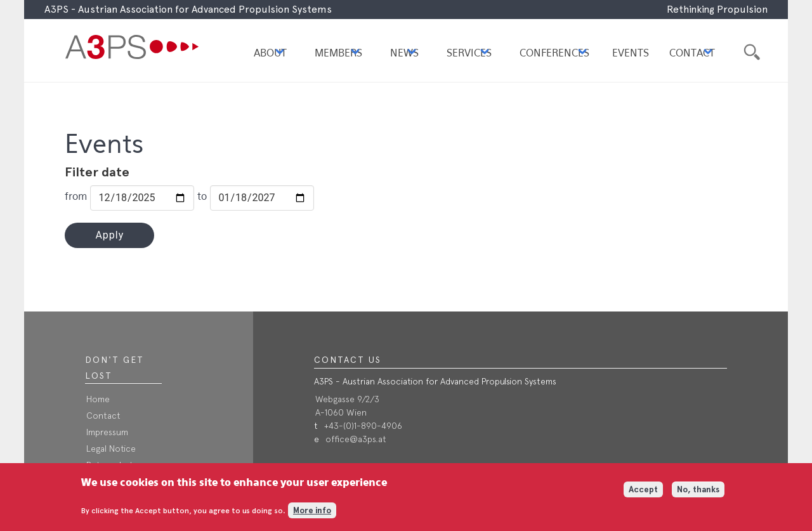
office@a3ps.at (356, 439)
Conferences (554, 54)
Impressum (107, 432)
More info (312, 514)
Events (631, 54)
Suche (750, 50)
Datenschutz (112, 465)
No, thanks (698, 494)
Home (98, 399)
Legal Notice (111, 449)
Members (338, 54)
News (404, 54)
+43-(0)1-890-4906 (363, 426)
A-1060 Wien (341, 412)
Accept (643, 494)
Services (469, 54)
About (270, 54)
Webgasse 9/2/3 (347, 399)
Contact (692, 54)
